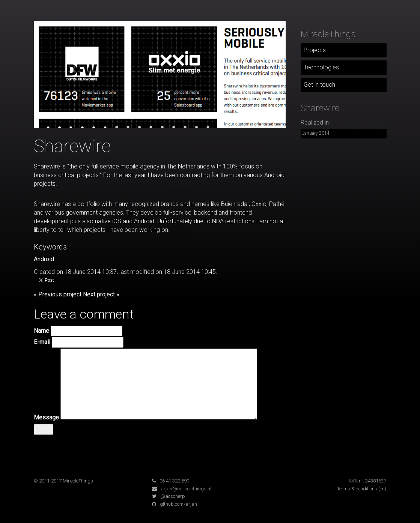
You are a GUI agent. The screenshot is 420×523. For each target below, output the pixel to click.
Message (46, 417)
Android (44, 259)
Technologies (321, 67)
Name (41, 331)
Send (44, 429)
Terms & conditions (357, 489)
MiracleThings (328, 34)
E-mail (42, 342)
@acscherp (173, 496)
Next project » (101, 294)
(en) (382, 489)
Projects (315, 50)
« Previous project (58, 294)
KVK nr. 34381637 (367, 481)
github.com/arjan (178, 504)
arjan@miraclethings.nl (186, 489)
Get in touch (319, 85)
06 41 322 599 (174, 481)
